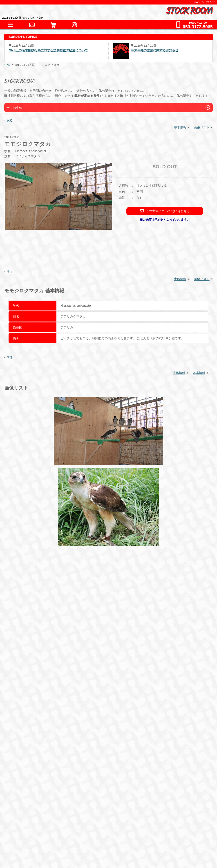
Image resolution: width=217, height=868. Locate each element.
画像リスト (202, 127)
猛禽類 (67, 681)
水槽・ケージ (92, 710)
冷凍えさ (56, 730)
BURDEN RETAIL (204, 2)
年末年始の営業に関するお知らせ (155, 50)
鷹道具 (114, 710)
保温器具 (56, 710)
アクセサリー (31, 710)
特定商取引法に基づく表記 (38, 836)
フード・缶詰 (31, 730)
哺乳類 (108, 681)
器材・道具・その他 (35, 702)
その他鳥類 (87, 681)
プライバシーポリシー (34, 843)
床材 (72, 710)
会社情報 (24, 829)
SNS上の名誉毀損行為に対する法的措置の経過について (48, 50)
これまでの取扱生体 (35, 693)
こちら (136, 632)
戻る (10, 120)
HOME (23, 655)
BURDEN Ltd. (28, 822)
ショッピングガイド (35, 741)
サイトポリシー (29, 850)
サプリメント (79, 730)
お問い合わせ (29, 769)
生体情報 (180, 279)
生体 (7, 65)
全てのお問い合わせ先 (36, 788)
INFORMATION (30, 664)
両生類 (42, 681)
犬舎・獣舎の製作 (33, 751)
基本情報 (180, 127)
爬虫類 (26, 681)
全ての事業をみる (33, 778)
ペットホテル (29, 760)
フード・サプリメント (36, 722)
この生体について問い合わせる (165, 211)
